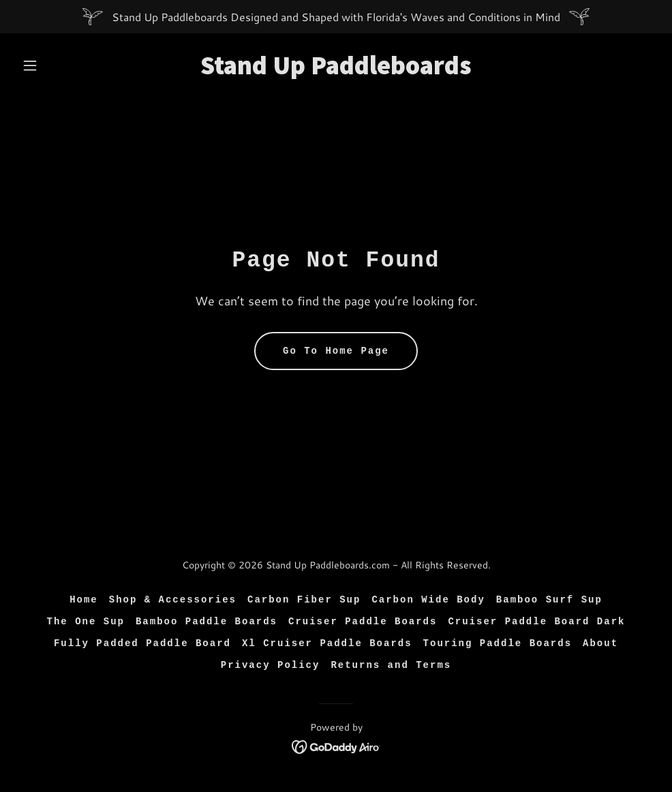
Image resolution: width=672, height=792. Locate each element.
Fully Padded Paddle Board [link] (142, 643)
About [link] (600, 643)
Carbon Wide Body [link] (428, 600)
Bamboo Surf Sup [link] (549, 600)
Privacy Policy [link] (271, 665)
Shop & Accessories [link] (173, 600)
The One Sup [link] (86, 622)
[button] (64, 65)
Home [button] (84, 600)
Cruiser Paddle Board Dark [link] (536, 622)
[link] (336, 70)
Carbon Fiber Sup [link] (304, 600)
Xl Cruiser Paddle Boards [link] (327, 643)
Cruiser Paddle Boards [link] (363, 622)
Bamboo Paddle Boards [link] (207, 622)
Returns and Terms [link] (391, 665)
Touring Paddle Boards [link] (498, 643)
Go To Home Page (336, 351)
